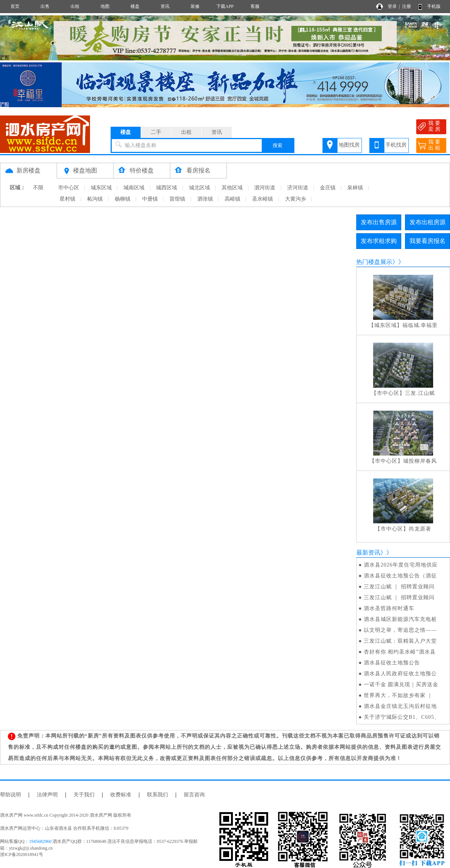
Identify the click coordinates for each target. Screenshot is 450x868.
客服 (255, 6)
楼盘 (135, 6)
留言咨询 (194, 795)
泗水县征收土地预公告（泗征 (400, 576)
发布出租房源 (427, 222)
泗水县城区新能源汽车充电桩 (400, 619)
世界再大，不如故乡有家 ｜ (398, 695)
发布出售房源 (379, 222)
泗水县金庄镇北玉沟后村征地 (400, 706)
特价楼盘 (142, 170)
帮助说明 (10, 795)
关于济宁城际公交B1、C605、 (402, 717)
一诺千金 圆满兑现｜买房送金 (401, 684)
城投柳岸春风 (420, 461)
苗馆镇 (177, 199)
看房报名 (198, 170)
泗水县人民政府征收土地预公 (400, 674)
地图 (105, 6)
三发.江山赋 (420, 393)
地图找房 (349, 145)
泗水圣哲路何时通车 (389, 608)
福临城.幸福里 (420, 325)
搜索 (277, 145)
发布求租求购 (379, 241)
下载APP (225, 6)
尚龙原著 (420, 529)
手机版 (434, 6)
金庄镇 (328, 188)
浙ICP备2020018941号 (22, 855)
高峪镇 (232, 199)
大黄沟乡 (295, 199)
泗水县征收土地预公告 (392, 663)
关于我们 (84, 795)
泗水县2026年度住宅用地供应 (401, 565)
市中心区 (69, 188)
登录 (392, 6)
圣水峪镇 (262, 199)
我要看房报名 (427, 241)
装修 (195, 6)
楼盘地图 (85, 170)
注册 (406, 6)
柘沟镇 (95, 199)
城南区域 (134, 188)
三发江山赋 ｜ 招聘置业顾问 (399, 587)
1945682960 (40, 841)
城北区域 (199, 188)
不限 (38, 188)
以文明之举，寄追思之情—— (400, 630)
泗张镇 (205, 199)
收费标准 (121, 795)
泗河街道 (265, 188)
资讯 (165, 6)
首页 (15, 6)
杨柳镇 (123, 199)
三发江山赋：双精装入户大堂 (400, 641)
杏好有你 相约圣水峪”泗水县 (400, 652)
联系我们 (157, 795)
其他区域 (232, 188)
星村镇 (67, 199)
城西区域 (166, 188)
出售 (45, 6)
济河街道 (298, 188)
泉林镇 (355, 188)
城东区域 (101, 188)
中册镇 (150, 199)
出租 (75, 6)
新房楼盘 (28, 170)
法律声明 (47, 795)
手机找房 (396, 145)
